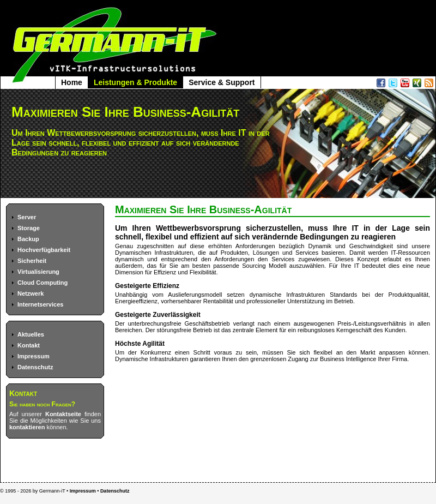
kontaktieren (27, 427)
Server (27, 217)
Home (72, 82)
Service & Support (222, 82)
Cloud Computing (43, 283)
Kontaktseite (63, 414)
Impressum (34, 356)
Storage (29, 228)
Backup (28, 239)
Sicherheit (32, 261)
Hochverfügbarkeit (44, 250)
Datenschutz (35, 367)
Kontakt (29, 345)
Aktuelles (31, 334)
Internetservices (40, 304)
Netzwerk (31, 293)
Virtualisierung (38, 272)
